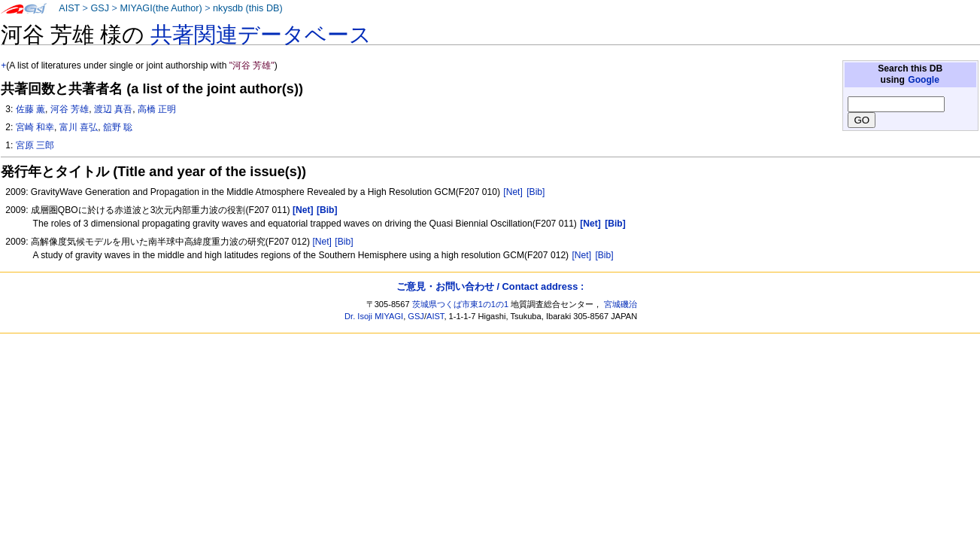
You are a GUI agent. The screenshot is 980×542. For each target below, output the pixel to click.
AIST (69, 8)
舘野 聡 (118, 127)
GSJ (100, 8)
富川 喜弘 (79, 127)
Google (924, 80)
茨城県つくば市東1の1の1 (461, 304)
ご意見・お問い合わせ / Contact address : (490, 286)
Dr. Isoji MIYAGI (374, 316)
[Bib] (536, 192)
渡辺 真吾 (113, 109)
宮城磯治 (620, 304)
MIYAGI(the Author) (161, 8)
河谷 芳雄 (70, 109)
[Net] (513, 192)
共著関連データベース (261, 35)
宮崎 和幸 (35, 127)
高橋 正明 (157, 109)
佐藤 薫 (30, 109)
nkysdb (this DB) (248, 8)
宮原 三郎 (35, 145)
